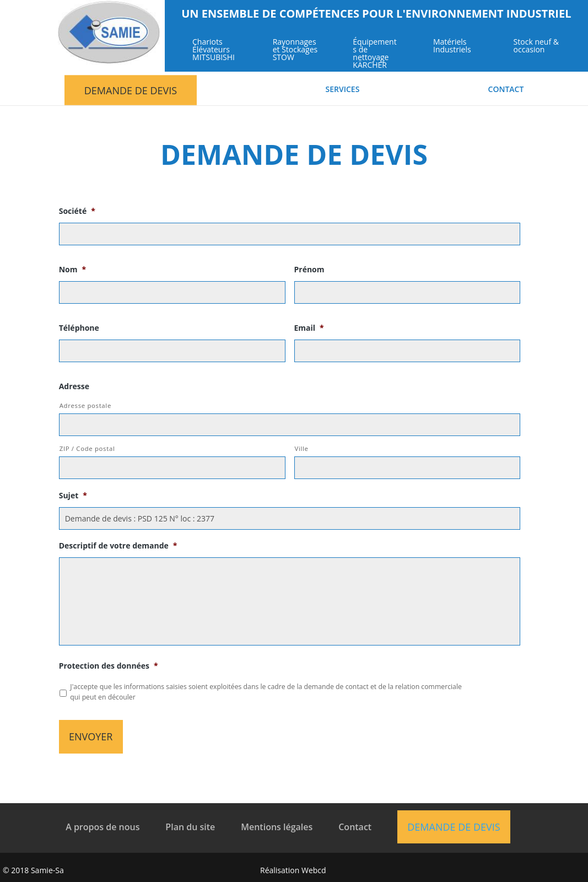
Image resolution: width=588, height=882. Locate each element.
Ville (302, 448)
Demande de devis (131, 90)
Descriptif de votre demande (118, 546)
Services (343, 90)
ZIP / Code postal (87, 448)
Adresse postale (85, 405)
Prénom (309, 270)
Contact (506, 90)
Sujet (73, 496)
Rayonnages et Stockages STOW (295, 50)
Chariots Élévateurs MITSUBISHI (214, 50)
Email (309, 328)
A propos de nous (103, 827)
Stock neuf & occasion (536, 46)
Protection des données (109, 666)
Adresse (74, 386)
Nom (72, 270)
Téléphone (79, 328)
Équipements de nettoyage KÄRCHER (374, 54)
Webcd (314, 870)
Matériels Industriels (452, 46)
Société (77, 211)
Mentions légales (277, 827)
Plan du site (190, 827)
